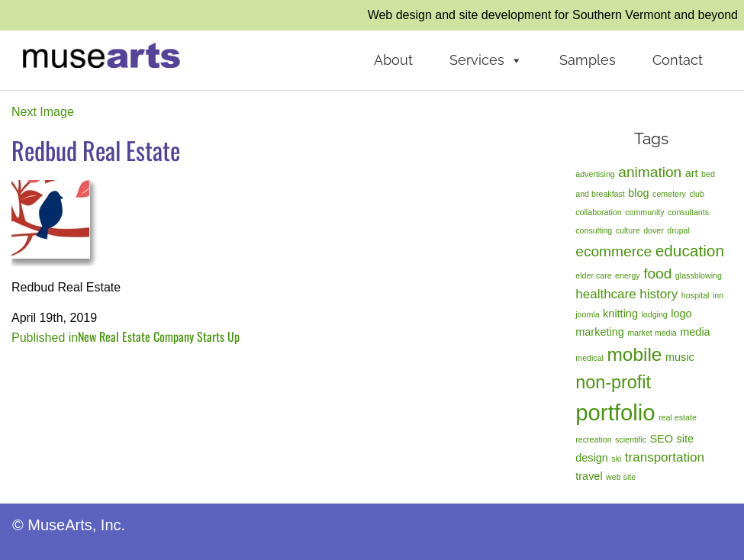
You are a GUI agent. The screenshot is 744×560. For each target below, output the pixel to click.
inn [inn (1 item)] (718, 295)
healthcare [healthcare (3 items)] (606, 294)
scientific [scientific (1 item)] (631, 439)
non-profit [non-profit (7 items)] (613, 382)
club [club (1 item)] (697, 194)
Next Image (43, 112)
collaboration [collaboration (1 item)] (598, 212)
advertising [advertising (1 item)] (595, 174)
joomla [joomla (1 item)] (587, 314)
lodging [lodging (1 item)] (654, 314)
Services (486, 60)
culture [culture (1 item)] (628, 230)
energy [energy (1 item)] (628, 275)
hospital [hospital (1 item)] (696, 295)
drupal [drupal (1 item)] (678, 230)
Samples (588, 60)
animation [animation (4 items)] (650, 172)
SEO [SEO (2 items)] (661, 439)
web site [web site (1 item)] (621, 477)
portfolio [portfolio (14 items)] (615, 412)
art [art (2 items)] (692, 173)
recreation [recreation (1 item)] (593, 439)
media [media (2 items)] (695, 332)
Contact (678, 60)
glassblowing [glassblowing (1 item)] (699, 275)
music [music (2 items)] (680, 357)
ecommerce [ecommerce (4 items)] (614, 251)
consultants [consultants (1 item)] (688, 212)
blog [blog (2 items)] (638, 193)
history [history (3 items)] (659, 294)
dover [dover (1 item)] (654, 230)
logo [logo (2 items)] (681, 314)
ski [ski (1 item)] (616, 459)
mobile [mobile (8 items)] (634, 354)
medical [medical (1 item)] (589, 358)
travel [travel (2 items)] (589, 476)
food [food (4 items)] (657, 274)
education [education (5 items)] (690, 251)
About (393, 60)
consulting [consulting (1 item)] (594, 230)
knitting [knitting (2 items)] (620, 314)
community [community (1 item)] (645, 212)
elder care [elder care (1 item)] (593, 275)
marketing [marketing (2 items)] (600, 332)
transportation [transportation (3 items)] (665, 457)
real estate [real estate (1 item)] (678, 417)
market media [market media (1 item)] (652, 333)
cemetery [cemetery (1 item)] (669, 194)
